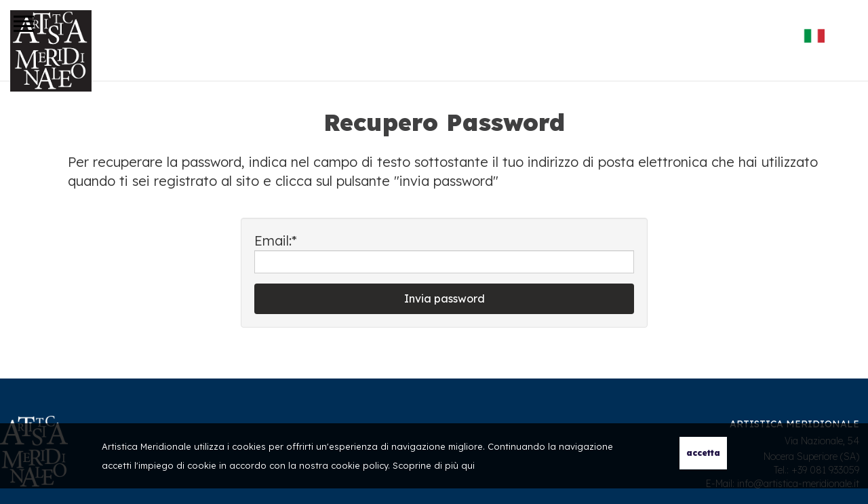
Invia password (445, 298)
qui (468, 465)
